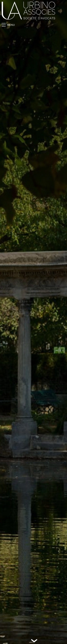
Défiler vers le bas (34, 641)
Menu (8, 25)
